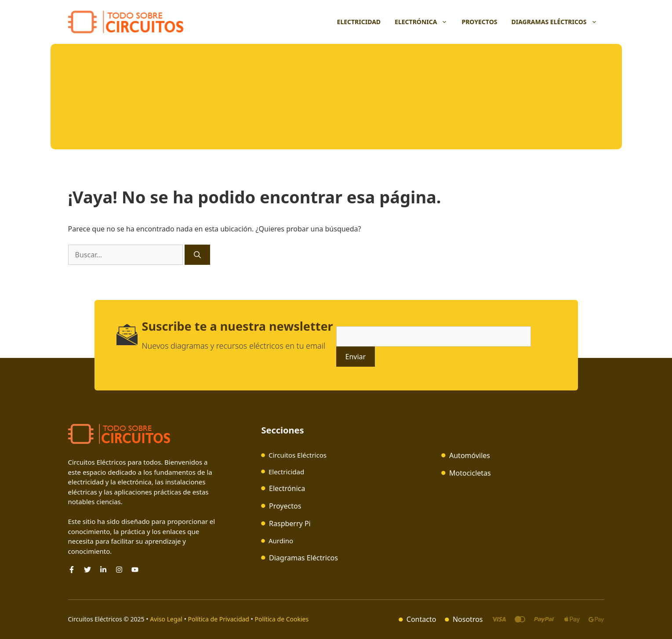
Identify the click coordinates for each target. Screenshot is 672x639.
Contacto (421, 619)
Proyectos (479, 22)
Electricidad (359, 22)
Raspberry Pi (290, 523)
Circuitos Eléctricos (298, 455)
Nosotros (468, 619)
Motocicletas (470, 473)
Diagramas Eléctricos (558, 22)
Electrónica (425, 22)
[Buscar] (197, 255)
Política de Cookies (282, 619)
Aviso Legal (167, 619)
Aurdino (281, 541)
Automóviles (470, 455)
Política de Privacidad (219, 619)
